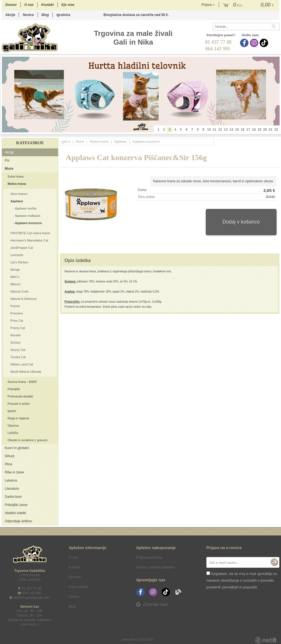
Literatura (12, 489)
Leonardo (17, 255)
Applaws (17, 201)
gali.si (66, 142)
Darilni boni (13, 497)
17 (248, 130)
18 (254, 130)
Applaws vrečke (26, 208)
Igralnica (63, 15)
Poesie (15, 306)
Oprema (13, 426)
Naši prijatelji (79, 587)
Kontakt (48, 5)
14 (231, 130)
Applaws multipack (28, 216)
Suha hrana (16, 176)
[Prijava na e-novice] (274, 562)
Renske (16, 335)
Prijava (208, 5)
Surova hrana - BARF (22, 382)
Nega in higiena (18, 418)
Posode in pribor (19, 404)
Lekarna (11, 480)
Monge (15, 270)
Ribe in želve (14, 472)
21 (270, 130)
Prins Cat (17, 321)
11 (214, 130)
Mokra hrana (17, 184)
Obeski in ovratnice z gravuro (27, 440)
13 (226, 130)
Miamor (16, 284)
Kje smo (68, 5)
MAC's (15, 277)
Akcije (10, 15)
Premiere (17, 313)
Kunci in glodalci (17, 448)
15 (237, 130)
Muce (9, 169)
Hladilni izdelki (15, 513)
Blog (45, 15)
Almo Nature (19, 194)
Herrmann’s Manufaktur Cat (29, 240)
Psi (7, 160)
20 (265, 130)
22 (276, 130)
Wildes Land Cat (22, 364)
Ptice (9, 464)
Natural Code (19, 291)
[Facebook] (245, 43)
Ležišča (13, 433)
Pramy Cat (18, 328)
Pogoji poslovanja (149, 558)
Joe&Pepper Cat (22, 248)
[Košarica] (249, 5)
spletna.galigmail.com (32, 598)
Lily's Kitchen (19, 262)
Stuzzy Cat (18, 350)
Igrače (12, 411)
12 (220, 130)
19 (259, 130)
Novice (28, 15)
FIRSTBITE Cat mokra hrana (30, 233)
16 (242, 130)
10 (209, 130)
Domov (11, 5)
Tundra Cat (18, 357)
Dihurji (10, 456)
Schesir (16, 342)
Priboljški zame (16, 505)
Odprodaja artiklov (18, 521)
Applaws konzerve (28, 223)
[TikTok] (265, 43)
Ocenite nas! (152, 605)
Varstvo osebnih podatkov (156, 567)
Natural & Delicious (24, 299)
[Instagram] (255, 43)
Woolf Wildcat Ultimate (26, 372)
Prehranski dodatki (20, 396)
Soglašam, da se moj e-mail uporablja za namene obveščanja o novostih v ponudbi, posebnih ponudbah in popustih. (242, 580)
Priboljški (14, 389)
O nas (29, 5)
